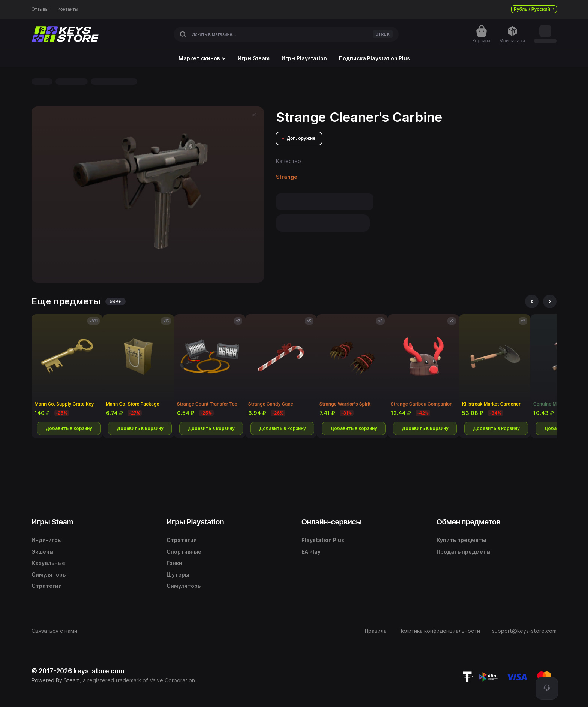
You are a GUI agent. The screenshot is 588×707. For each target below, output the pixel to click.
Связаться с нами (54, 631)
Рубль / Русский (534, 9)
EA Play (311, 552)
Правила (376, 631)
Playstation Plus (323, 540)
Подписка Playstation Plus (374, 58)
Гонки (174, 563)
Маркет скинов (202, 58)
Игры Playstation (304, 58)
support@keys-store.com (524, 631)
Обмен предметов (468, 522)
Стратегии (47, 586)
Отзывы (40, 9)
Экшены (43, 552)
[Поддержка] (547, 688)
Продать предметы (463, 552)
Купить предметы (461, 540)
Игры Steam (254, 58)
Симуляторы (49, 574)
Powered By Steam (56, 680)
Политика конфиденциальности (439, 631)
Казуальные (48, 563)
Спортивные (184, 552)
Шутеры (178, 574)
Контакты (68, 9)
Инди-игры (47, 540)
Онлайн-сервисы (332, 522)
